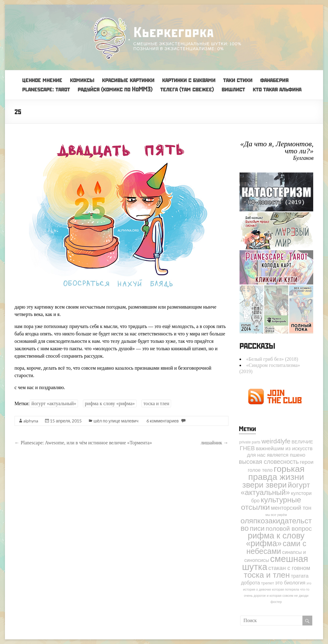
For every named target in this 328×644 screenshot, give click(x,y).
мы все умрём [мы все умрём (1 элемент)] (276, 515)
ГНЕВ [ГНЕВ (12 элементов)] (247, 448)
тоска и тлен (156, 403)
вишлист (233, 89)
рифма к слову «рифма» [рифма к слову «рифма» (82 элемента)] (275, 540)
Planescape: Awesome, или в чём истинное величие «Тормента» (83, 443)
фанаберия (274, 80)
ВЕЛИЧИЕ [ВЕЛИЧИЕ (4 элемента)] (302, 442)
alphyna (31, 421)
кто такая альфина (277, 89)
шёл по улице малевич (116, 421)
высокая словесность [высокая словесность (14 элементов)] (269, 462)
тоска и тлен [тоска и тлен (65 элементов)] (267, 575)
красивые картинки (128, 80)
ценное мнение (42, 80)
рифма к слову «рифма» (110, 403)
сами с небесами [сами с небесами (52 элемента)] (276, 547)
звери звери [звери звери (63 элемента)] (264, 485)
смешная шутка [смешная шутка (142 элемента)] (275, 563)
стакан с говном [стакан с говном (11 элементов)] (289, 568)
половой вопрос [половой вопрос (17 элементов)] (289, 529)
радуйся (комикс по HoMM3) (115, 89)
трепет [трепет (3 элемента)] (268, 583)
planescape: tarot (46, 89)
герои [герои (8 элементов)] (307, 462)
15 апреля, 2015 (66, 421)
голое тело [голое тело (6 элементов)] (260, 470)
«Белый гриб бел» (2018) (272, 359)
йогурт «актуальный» (54, 403)
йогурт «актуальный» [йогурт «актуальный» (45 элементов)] (275, 489)
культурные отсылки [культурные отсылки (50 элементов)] (271, 503)
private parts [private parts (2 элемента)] (250, 442)
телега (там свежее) (187, 89)
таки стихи (238, 80)
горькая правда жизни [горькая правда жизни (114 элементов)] (276, 473)
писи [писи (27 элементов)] (257, 528)
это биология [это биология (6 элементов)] (290, 583)
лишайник (214, 443)
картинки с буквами (189, 80)
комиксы (82, 80)
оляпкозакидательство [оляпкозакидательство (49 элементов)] (276, 524)
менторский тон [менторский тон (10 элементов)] (291, 508)
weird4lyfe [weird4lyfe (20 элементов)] (276, 441)
